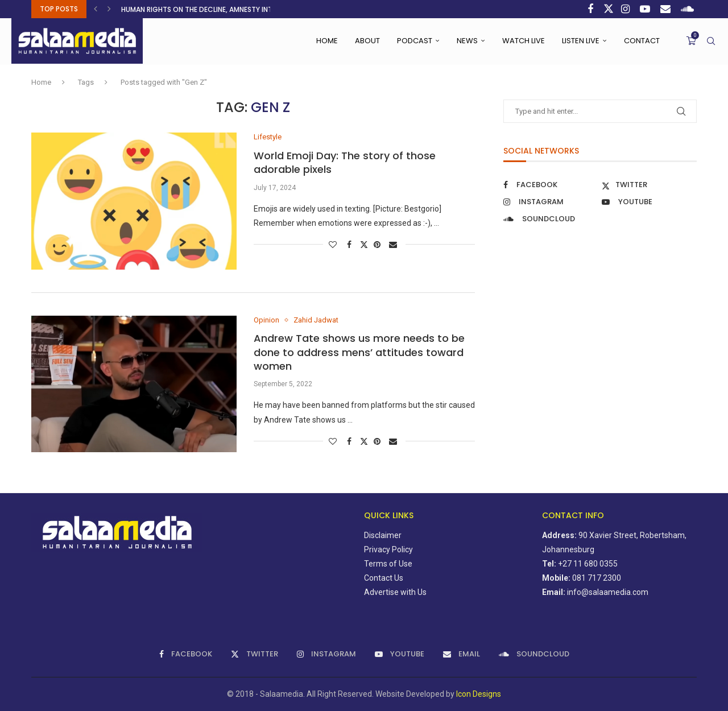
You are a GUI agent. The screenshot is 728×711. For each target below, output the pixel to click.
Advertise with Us (395, 592)
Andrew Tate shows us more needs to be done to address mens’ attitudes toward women (359, 352)
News (467, 41)
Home (327, 41)
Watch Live (524, 41)
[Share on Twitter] (364, 244)
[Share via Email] (394, 245)
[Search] (711, 41)
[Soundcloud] (689, 9)
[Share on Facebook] (351, 245)
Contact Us (384, 578)
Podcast (415, 41)
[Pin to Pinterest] (379, 245)
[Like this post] (334, 245)
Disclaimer (383, 535)
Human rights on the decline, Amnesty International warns (230, 9)
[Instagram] (627, 9)
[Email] (667, 9)
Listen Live (581, 41)
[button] (97, 9)
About (367, 41)
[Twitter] (609, 9)
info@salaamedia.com (608, 592)
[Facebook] (592, 9)
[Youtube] (646, 9)
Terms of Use (388, 564)
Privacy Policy (388, 549)
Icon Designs (479, 694)
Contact (642, 41)
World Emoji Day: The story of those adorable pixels (345, 162)
